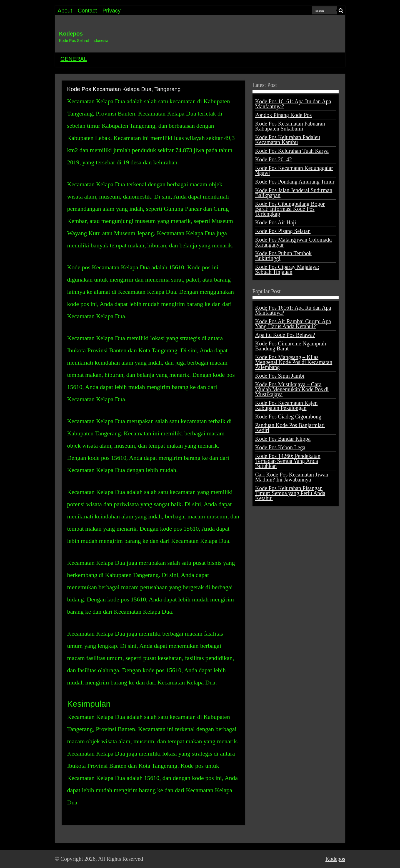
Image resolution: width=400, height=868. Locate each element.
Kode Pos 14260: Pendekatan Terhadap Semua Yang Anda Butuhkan (288, 461)
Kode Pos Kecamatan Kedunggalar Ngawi (294, 170)
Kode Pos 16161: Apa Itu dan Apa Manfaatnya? (293, 104)
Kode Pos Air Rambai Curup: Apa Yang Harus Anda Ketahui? (293, 324)
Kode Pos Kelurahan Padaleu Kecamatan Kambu (288, 140)
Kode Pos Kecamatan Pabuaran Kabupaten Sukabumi (290, 126)
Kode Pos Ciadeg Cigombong (288, 417)
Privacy (112, 11)
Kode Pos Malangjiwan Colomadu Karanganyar (294, 242)
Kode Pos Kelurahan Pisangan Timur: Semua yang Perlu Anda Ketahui (290, 493)
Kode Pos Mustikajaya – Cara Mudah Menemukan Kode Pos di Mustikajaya (292, 389)
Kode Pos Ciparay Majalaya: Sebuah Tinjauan (287, 269)
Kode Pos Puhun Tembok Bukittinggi (283, 256)
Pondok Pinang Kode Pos (284, 115)
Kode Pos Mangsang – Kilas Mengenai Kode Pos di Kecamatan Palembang (294, 362)
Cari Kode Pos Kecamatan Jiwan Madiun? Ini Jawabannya (292, 477)
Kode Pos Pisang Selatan (283, 231)
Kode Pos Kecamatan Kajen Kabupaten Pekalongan (287, 405)
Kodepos (71, 34)
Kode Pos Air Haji (276, 222)
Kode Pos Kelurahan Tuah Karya (292, 151)
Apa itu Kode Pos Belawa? (285, 335)
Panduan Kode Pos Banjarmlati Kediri (290, 428)
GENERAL (74, 59)
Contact (87, 11)
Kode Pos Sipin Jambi (280, 376)
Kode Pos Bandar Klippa (283, 439)
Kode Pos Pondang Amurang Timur (295, 182)
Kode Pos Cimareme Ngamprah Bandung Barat (291, 346)
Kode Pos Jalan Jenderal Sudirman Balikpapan (294, 193)
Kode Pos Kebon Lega (280, 447)
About (65, 11)
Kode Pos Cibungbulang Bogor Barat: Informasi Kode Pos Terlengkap (290, 209)
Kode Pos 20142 (274, 159)
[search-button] (341, 11)
